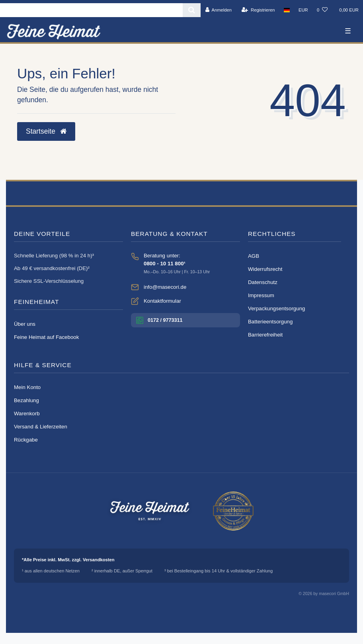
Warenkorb (27, 413)
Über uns (25, 324)
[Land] (287, 10)
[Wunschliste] (322, 10)
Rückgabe (26, 440)
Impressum (261, 295)
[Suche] (192, 10)
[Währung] (303, 10)
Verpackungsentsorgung (276, 308)
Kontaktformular (162, 301)
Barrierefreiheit (265, 335)
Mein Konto (27, 387)
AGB (254, 256)
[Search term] (91, 10)
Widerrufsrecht (265, 269)
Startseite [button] (46, 131)
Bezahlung (26, 400)
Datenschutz (263, 282)
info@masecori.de (165, 287)
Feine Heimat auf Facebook (46, 337)
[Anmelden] (218, 10)
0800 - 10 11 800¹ (165, 264)
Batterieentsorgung (270, 322)
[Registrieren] (258, 10)
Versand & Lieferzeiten (41, 427)
